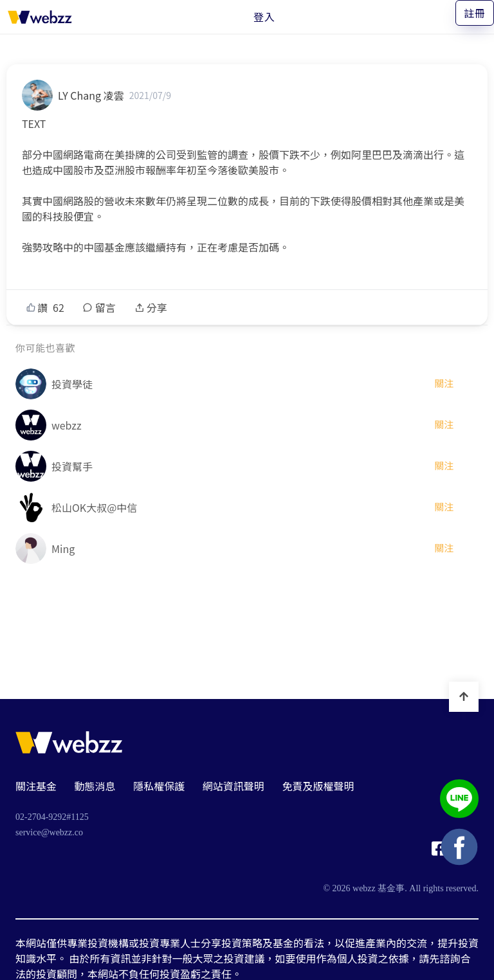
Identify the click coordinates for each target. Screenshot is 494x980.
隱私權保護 (159, 786)
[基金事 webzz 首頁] (40, 17)
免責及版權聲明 (318, 786)
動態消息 (95, 786)
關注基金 (36, 786)
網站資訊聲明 (233, 786)
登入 (264, 17)
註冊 (475, 13)
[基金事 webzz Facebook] (439, 852)
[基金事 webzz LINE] (459, 800)
